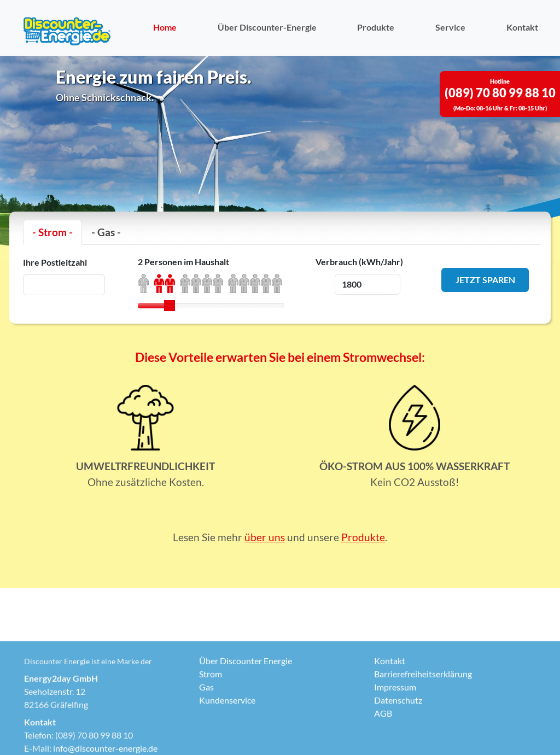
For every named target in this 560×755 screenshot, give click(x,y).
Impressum (395, 739)
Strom (211, 726)
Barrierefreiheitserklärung (423, 726)
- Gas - (106, 232)
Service (450, 27)
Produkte (376, 27)
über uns (265, 537)
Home (165, 27)
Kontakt (522, 27)
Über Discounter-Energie (267, 27)
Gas (206, 739)
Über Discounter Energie (246, 713)
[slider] (170, 306)
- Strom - (52, 232)
